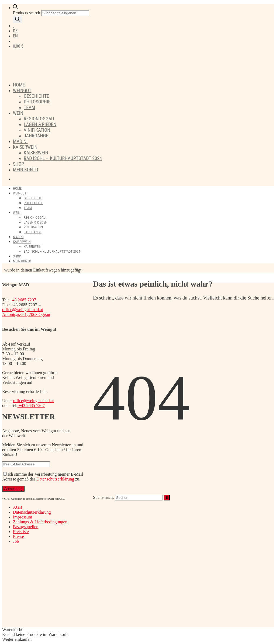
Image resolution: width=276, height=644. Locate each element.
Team (29, 107)
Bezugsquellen (26, 527)
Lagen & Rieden (40, 124)
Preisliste (21, 532)
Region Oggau (39, 119)
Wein (18, 113)
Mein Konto (26, 170)
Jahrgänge (36, 136)
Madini (20, 141)
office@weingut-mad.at (23, 310)
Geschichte (36, 96)
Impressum (23, 517)
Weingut (22, 90)
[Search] (18, 20)
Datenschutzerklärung (55, 479)
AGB (18, 507)
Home (19, 85)
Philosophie (37, 102)
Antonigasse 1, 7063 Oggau (26, 314)
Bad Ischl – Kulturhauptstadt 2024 (63, 158)
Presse (18, 536)
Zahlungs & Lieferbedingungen (40, 522)
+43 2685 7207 (23, 300)
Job (16, 541)
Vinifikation (37, 130)
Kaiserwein (25, 147)
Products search (27, 13)
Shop (18, 164)
